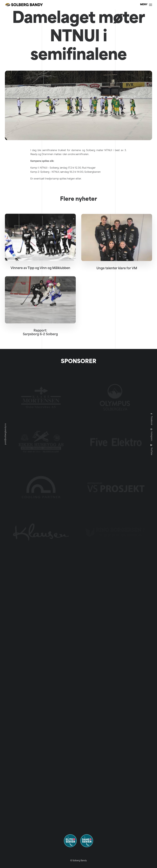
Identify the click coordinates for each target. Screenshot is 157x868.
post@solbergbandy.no (6, 434)
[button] (40, 247)
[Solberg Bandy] (24, 5)
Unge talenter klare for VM (117, 280)
